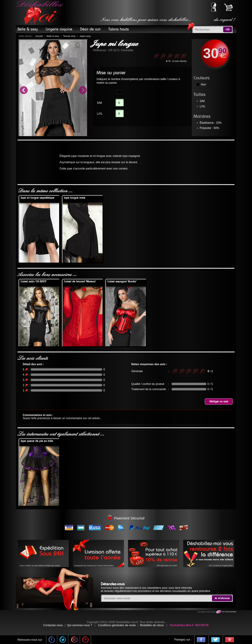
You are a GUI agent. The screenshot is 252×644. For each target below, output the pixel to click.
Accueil (39, 36)
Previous (24, 91)
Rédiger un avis (219, 401)
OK (228, 30)
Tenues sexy (69, 36)
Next (83, 91)
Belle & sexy (53, 36)
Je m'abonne (222, 598)
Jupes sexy (85, 36)
